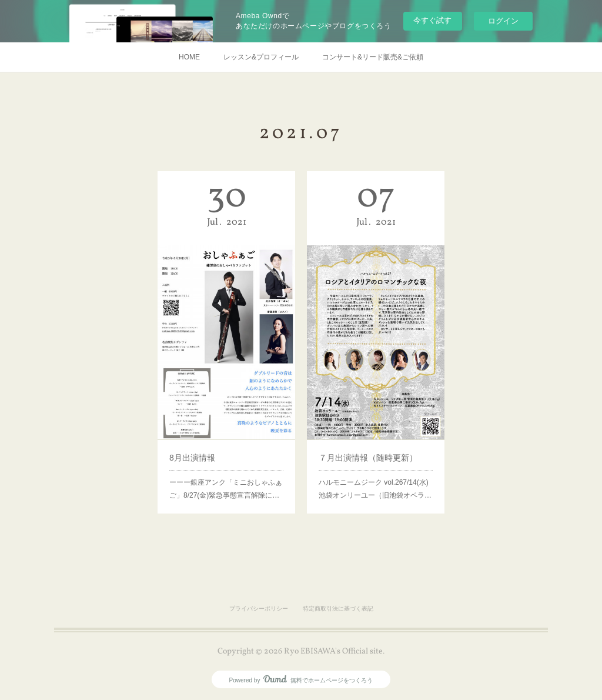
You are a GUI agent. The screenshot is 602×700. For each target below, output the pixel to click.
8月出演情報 (196, 444)
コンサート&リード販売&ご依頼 (373, 57)
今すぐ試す (432, 20)
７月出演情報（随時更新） (369, 444)
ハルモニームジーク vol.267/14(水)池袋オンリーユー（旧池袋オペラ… (375, 471)
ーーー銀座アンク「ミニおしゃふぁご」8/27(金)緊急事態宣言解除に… (226, 471)
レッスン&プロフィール (261, 57)
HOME (189, 57)
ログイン (503, 21)
